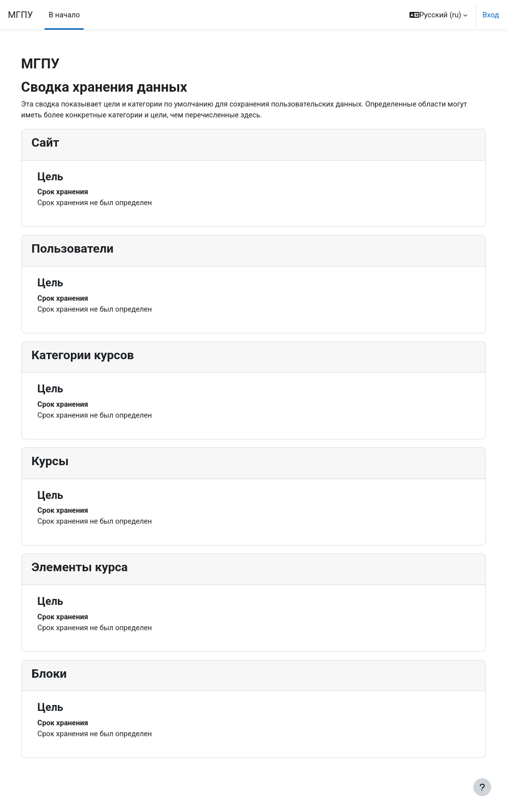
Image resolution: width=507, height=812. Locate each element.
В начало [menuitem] (64, 15)
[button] (439, 15)
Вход (491, 15)
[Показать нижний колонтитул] (482, 787)
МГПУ (20, 15)
